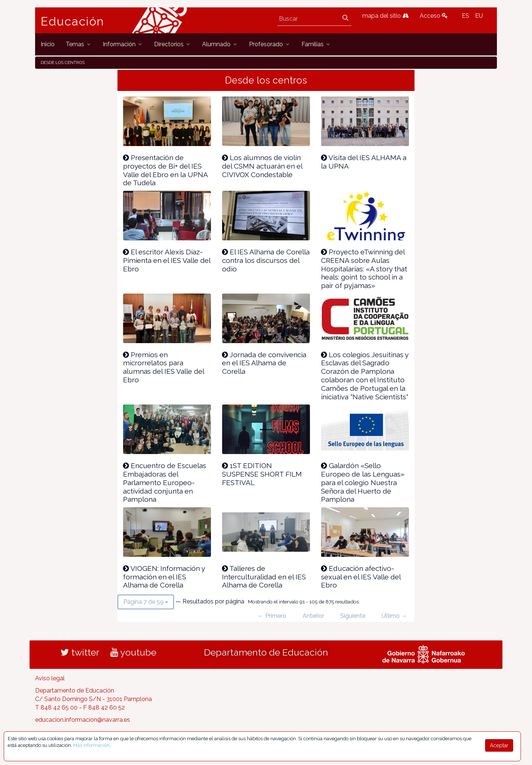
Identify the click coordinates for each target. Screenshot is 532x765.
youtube (133, 652)
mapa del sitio (386, 16)
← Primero (272, 616)
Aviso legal (50, 678)
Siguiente (353, 616)
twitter (80, 652)
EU (479, 16)
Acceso (434, 16)
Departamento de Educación (266, 652)
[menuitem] (48, 44)
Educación (72, 21)
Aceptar (499, 745)
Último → (394, 616)
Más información (91, 745)
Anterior (313, 616)
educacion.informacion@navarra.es (83, 720)
